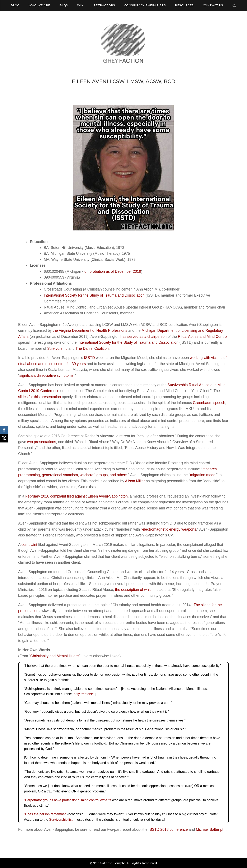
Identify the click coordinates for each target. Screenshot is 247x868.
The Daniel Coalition (92, 348)
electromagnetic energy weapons (169, 529)
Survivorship (57, 348)
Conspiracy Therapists (145, 5)
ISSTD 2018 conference (168, 829)
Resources (184, 5)
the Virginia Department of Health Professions (90, 330)
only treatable (84, 694)
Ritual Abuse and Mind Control (203, 337)
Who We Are (39, 5)
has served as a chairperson (143, 337)
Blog (15, 5)
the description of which (134, 590)
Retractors (104, 5)
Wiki (81, 5)
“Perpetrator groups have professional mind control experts (68, 800)
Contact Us (213, 5)
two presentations (42, 442)
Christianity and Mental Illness (55, 656)
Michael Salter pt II (211, 829)
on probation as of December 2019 (113, 271)
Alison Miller (135, 481)
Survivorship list (61, 820)
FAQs (64, 5)
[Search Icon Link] (234, 6)
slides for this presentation (39, 397)
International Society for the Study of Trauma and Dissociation (94, 295)
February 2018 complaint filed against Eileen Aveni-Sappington (76, 496)
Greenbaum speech (209, 403)
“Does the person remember (45, 814)
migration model (203, 475)
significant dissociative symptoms (46, 375)
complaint (29, 545)
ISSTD (89, 358)
